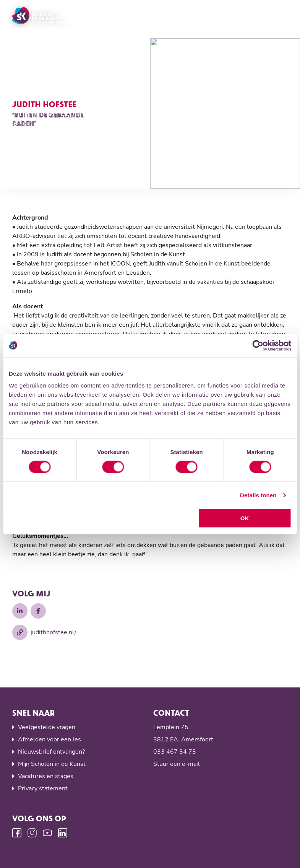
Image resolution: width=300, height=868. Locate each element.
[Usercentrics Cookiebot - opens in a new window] (258, 345)
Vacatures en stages (46, 776)
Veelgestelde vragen (47, 727)
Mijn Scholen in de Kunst (52, 764)
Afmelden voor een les (49, 739)
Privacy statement (43, 788)
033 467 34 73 (175, 752)
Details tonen (258, 495)
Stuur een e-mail (177, 764)
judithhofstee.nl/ (44, 632)
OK (245, 518)
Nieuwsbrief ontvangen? (51, 752)
